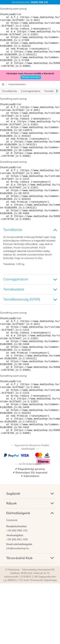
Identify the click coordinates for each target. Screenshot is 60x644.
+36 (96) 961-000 (17, 600)
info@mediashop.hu (18, 609)
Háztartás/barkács (17, 96)
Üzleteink (12, 581)
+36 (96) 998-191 (17, 591)
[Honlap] (3, 96)
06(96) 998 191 (39, 2)
